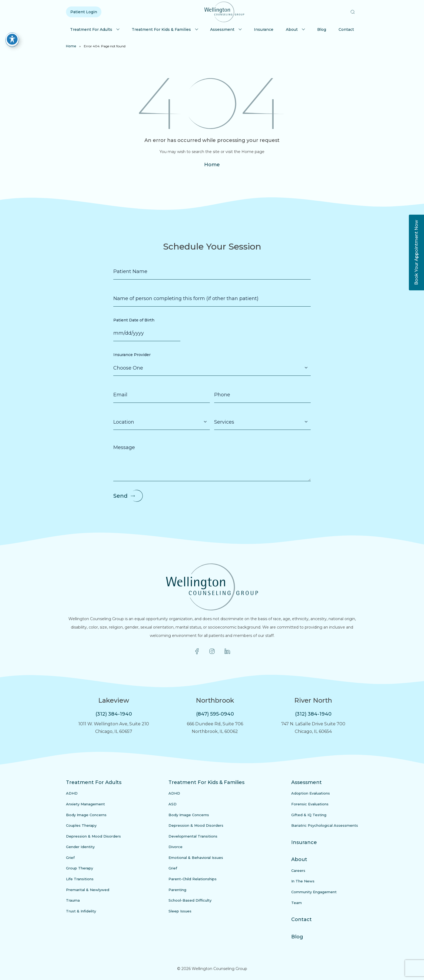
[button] (353, 12)
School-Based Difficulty (190, 900)
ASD (173, 804)
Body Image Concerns (86, 815)
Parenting (177, 890)
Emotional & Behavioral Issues (196, 858)
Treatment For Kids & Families (161, 29)
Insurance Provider (132, 355)
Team (297, 903)
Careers (298, 871)
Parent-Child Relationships (193, 879)
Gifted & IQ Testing (309, 815)
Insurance (264, 29)
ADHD (72, 793)
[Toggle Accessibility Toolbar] (12, 39)
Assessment (222, 29)
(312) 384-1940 (114, 714)
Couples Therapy (81, 825)
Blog (322, 29)
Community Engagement (314, 892)
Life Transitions (80, 879)
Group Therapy (79, 868)
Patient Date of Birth (134, 320)
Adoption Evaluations (311, 793)
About (292, 29)
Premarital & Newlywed (88, 890)
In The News (303, 881)
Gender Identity (80, 847)
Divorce (175, 847)
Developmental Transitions (193, 836)
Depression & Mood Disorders (93, 836)
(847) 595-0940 (215, 714)
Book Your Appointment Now (416, 253)
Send (120, 496)
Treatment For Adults (91, 29)
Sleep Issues (180, 911)
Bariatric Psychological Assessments (325, 825)
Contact (346, 29)
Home (71, 46)
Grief (70, 858)
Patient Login (84, 12)
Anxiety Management (85, 804)
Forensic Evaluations (310, 804)
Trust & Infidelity (81, 911)
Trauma (73, 900)
